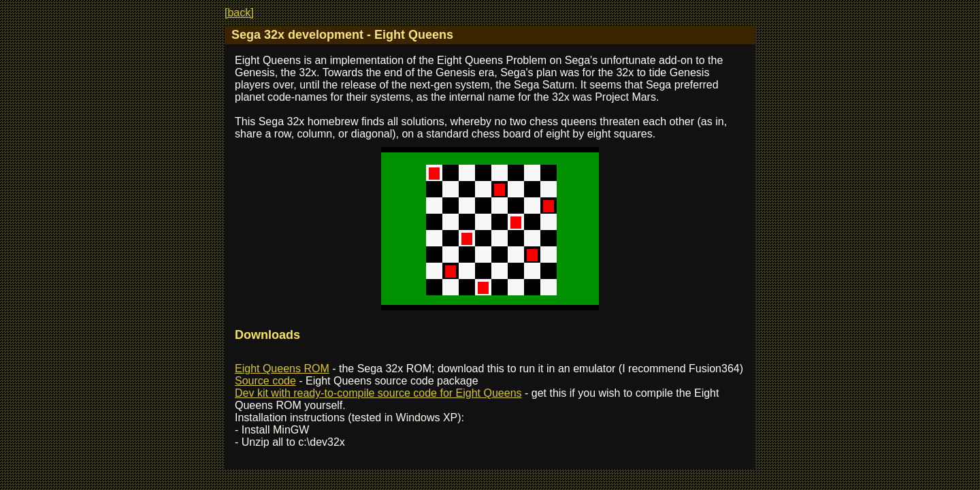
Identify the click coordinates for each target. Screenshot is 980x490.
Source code (265, 381)
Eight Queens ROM (282, 369)
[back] (239, 13)
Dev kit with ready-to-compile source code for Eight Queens (378, 393)
